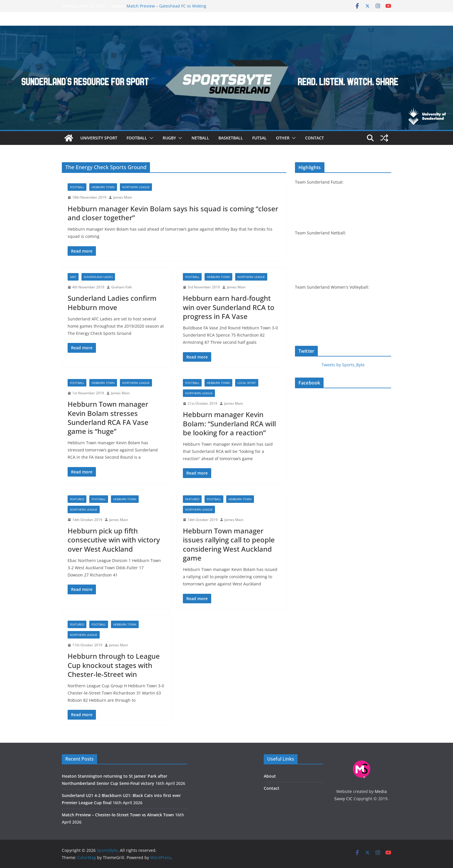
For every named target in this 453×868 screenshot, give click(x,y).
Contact (314, 138)
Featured (77, 499)
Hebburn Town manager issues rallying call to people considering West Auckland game (229, 544)
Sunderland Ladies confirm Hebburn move (112, 303)
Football (137, 138)
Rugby (169, 138)
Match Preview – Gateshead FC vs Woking (166, 6)
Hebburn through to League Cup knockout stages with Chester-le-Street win (114, 665)
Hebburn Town (103, 187)
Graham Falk (121, 287)
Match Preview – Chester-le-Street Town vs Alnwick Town (118, 815)
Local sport (247, 383)
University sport (99, 138)
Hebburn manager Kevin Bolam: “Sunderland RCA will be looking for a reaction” (229, 423)
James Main (123, 197)
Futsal (259, 138)
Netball (200, 138)
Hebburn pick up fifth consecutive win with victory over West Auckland (114, 540)
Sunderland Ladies (98, 277)
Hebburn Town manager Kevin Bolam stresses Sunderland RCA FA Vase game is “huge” (108, 418)
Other (283, 138)
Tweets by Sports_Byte (343, 365)
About (270, 776)
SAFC (73, 277)
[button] (150, 138)
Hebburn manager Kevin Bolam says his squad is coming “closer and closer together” (173, 213)
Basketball (231, 138)
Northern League (136, 187)
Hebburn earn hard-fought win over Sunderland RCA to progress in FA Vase (229, 307)
